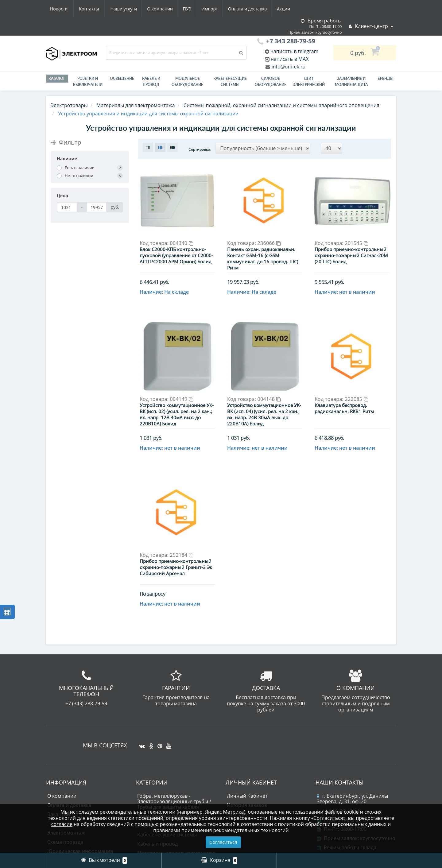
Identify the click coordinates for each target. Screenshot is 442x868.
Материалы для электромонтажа (176, 763)
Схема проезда (65, 752)
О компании (101, 9)
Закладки (238, 725)
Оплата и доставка (192, 9)
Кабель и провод (151, 81)
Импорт (153, 9)
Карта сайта (61, 798)
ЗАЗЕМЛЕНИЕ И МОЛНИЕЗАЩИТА (351, 81)
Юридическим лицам (73, 771)
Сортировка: (200, 149)
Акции (229, 9)
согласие (62, 824)
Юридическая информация (80, 761)
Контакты (287, 9)
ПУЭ (130, 9)
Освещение (122, 78)
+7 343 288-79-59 (339, 721)
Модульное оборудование (187, 81)
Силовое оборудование (271, 81)
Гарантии (58, 734)
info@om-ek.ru (288, 67)
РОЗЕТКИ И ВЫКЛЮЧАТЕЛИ (88, 81)
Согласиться (223, 842)
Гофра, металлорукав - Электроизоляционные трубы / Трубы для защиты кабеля (174, 712)
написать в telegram (294, 51)
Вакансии (59, 725)
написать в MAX (290, 59)
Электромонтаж (66, 743)
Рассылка (238, 734)
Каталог (57, 78)
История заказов (247, 715)
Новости (256, 9)
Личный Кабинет (247, 706)
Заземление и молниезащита (172, 727)
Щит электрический (309, 81)
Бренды (386, 78)
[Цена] (67, 207)
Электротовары (69, 105)
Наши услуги (63, 9)
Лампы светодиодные (163, 782)
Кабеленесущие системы (230, 81)
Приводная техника (161, 791)
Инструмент (151, 736)
